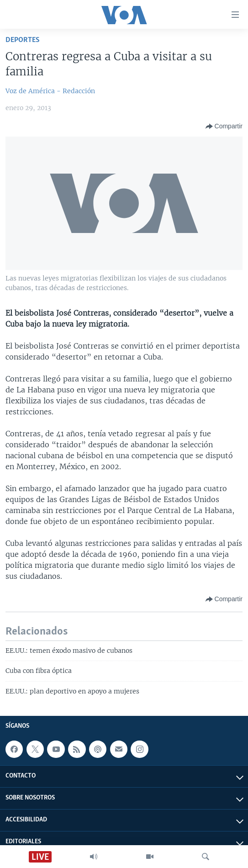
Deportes (23, 40)
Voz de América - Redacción (50, 91)
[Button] (224, 127)
